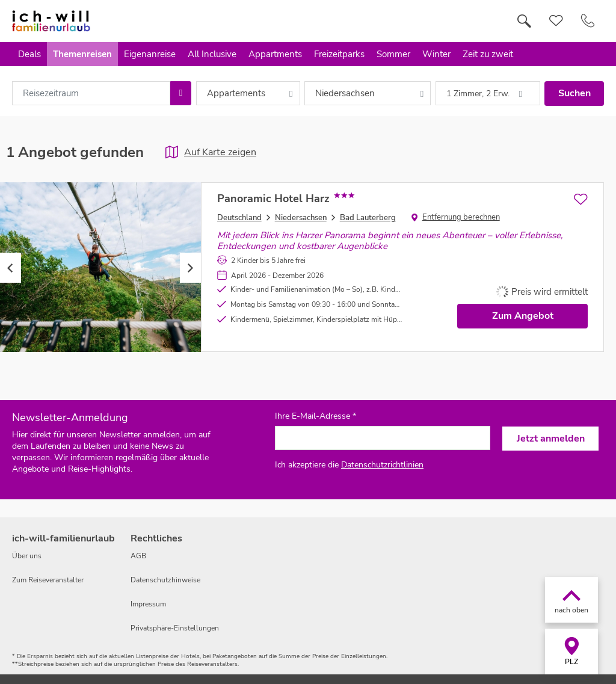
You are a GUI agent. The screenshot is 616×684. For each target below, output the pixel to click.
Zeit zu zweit (488, 54)
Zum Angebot (523, 316)
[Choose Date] (181, 93)
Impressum (148, 604)
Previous (11, 268)
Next (190, 268)
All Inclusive (212, 54)
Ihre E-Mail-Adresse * (316, 416)
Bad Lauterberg (368, 218)
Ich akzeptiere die (349, 465)
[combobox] (91, 93)
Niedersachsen (301, 218)
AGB (138, 556)
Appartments (275, 54)
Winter (436, 54)
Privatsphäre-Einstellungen (175, 628)
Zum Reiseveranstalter (48, 580)
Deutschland (239, 218)
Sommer (393, 54)
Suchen (574, 93)
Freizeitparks (339, 54)
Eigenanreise (150, 54)
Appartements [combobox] (236, 93)
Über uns (27, 556)
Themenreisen (82, 54)
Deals (29, 54)
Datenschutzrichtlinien (382, 465)
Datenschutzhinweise (165, 580)
